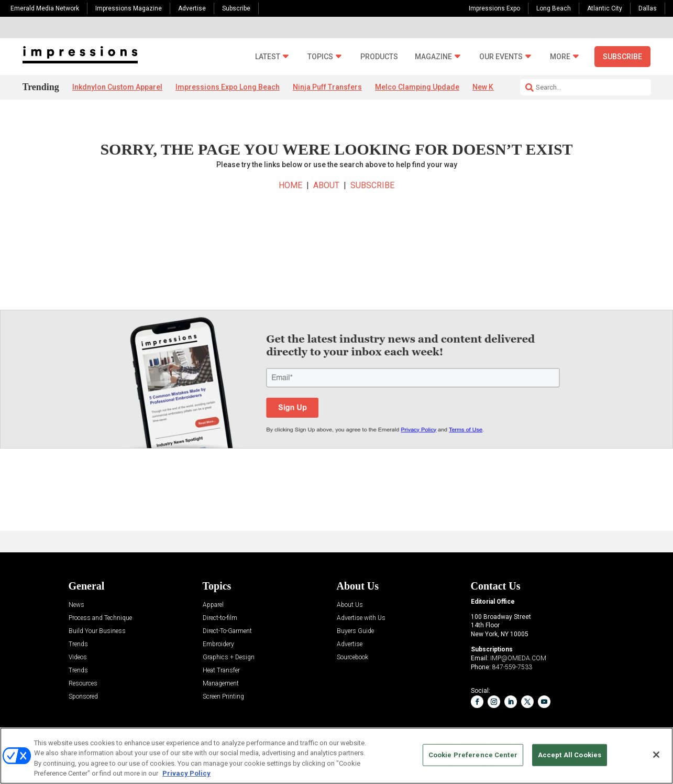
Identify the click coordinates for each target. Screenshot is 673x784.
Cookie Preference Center (473, 755)
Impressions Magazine (129, 8)
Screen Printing (223, 697)
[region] (336, 756)
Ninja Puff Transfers (327, 87)
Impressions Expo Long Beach (228, 87)
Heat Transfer (221, 671)
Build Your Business (97, 631)
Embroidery (218, 644)
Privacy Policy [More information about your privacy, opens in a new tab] (186, 773)
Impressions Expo (494, 8)
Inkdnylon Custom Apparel (117, 87)
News (76, 605)
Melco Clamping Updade (417, 87)
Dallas (648, 8)
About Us (350, 605)
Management (221, 684)
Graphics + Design (229, 657)
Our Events (501, 57)
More (560, 57)
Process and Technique (100, 618)
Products (379, 57)
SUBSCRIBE (372, 185)
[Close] (656, 755)
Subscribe (236, 8)
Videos (78, 657)
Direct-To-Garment (227, 631)
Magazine (433, 57)
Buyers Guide (355, 631)
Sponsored (83, 697)
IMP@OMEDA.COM (518, 658)
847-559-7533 (512, 667)
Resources (83, 684)
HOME (290, 185)
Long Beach (554, 8)
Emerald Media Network (45, 8)
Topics (320, 57)
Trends (78, 644)
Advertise (192, 8)
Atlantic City (605, 8)
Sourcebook (352, 657)
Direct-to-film (220, 618)
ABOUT (326, 185)
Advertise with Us (361, 618)
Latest (268, 57)
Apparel (213, 605)
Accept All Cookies (570, 755)
